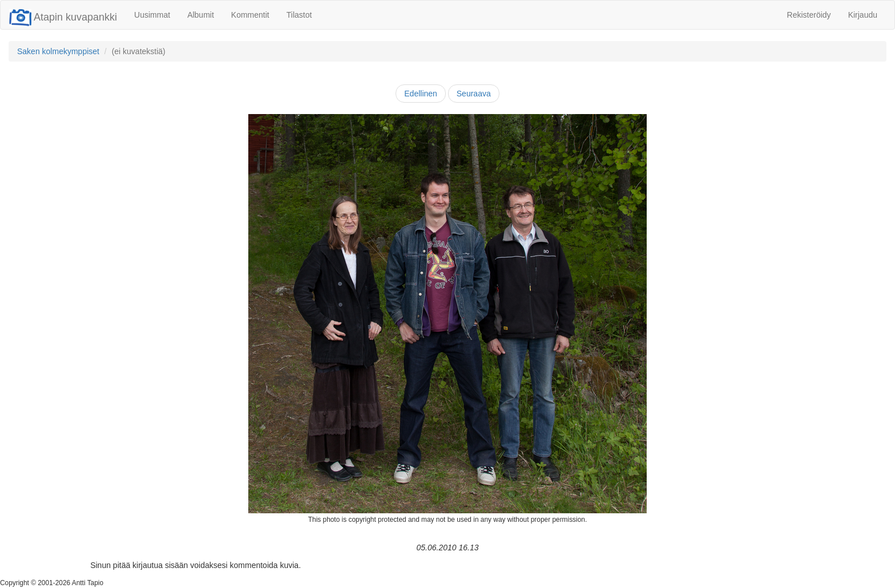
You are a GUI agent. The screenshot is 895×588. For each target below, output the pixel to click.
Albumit (201, 15)
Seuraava (474, 94)
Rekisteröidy (809, 15)
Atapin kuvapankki (63, 17)
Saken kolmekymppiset (58, 51)
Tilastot (299, 15)
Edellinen (421, 94)
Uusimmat (152, 15)
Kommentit (250, 15)
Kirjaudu (863, 15)
